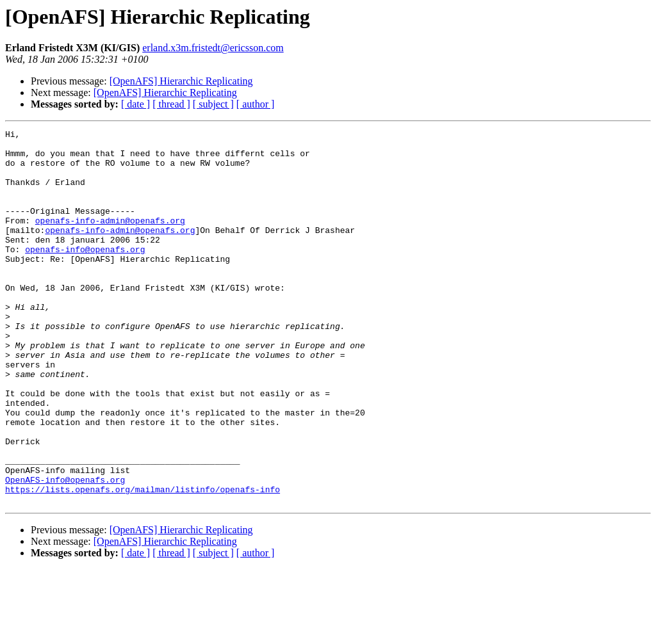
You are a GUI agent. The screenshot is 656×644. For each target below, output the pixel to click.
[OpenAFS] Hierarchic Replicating (181, 81)
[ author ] (256, 104)
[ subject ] (213, 104)
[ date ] (135, 104)
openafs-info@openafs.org (85, 274)
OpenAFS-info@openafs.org (65, 551)
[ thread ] (171, 104)
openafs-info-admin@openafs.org (110, 239)
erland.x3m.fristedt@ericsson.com (213, 48)
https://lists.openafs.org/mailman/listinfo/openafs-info (143, 562)
